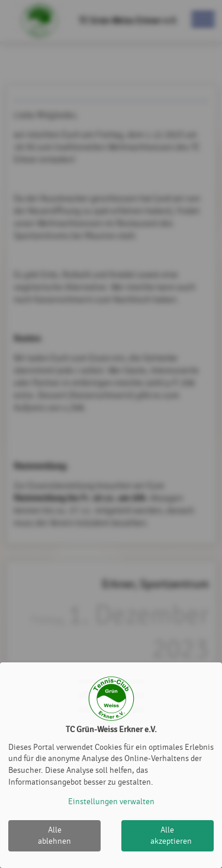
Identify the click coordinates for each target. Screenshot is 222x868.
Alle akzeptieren (171, 836)
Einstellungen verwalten (111, 802)
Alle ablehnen (54, 836)
